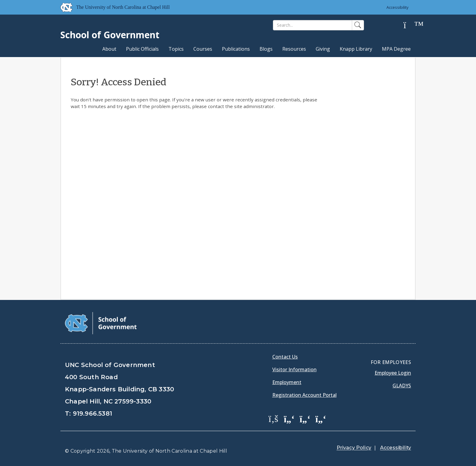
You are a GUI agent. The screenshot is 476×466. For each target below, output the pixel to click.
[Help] (410, 25)
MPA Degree (396, 49)
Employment (287, 382)
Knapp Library (356, 49)
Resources (294, 49)
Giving (323, 49)
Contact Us (285, 357)
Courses (203, 49)
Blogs (266, 49)
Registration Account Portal (304, 395)
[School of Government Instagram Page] (321, 418)
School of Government (110, 35)
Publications (236, 49)
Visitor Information (294, 369)
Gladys (402, 386)
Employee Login (393, 373)
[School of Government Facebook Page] (274, 418)
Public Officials (142, 49)
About (109, 49)
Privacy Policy (354, 448)
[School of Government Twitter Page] (289, 418)
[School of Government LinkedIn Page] (305, 418)
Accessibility (398, 7)
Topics (176, 49)
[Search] (313, 25)
